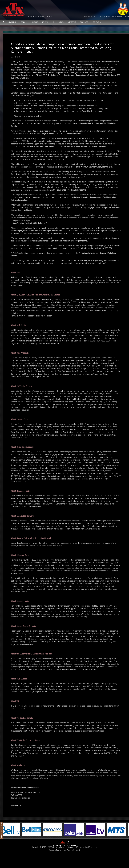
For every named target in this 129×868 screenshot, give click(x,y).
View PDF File (16, 805)
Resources (93, 847)
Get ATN (45, 22)
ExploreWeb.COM (73, 850)
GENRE (23, 22)
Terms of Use (82, 847)
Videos (62, 22)
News (53, 22)
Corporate (84, 22)
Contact (96, 22)
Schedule (34, 22)
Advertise (72, 22)
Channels (12, 22)
